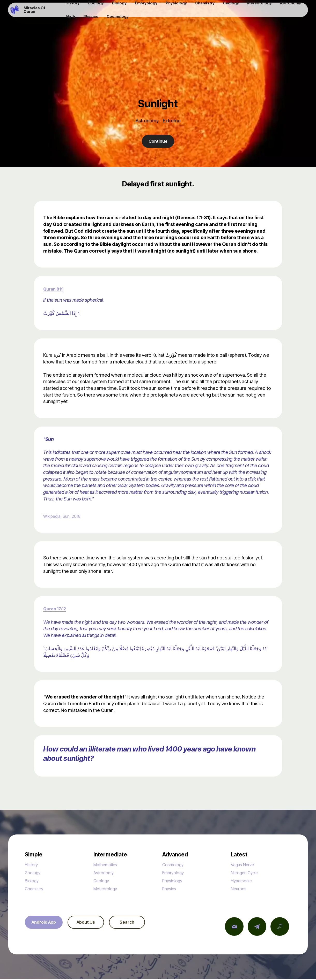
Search (136, 923)
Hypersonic (243, 881)
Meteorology (107, 889)
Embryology (175, 873)
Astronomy (105, 873)
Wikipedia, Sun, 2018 (65, 517)
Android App (45, 923)
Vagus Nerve (244, 865)
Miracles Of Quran (42, 12)
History (32, 865)
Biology (33, 881)
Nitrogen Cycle (247, 873)
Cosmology (175, 865)
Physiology (174, 881)
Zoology (34, 873)
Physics (170, 889)
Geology (102, 881)
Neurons (240, 889)
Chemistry (36, 889)
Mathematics (107, 865)
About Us (91, 923)
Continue (158, 141)
